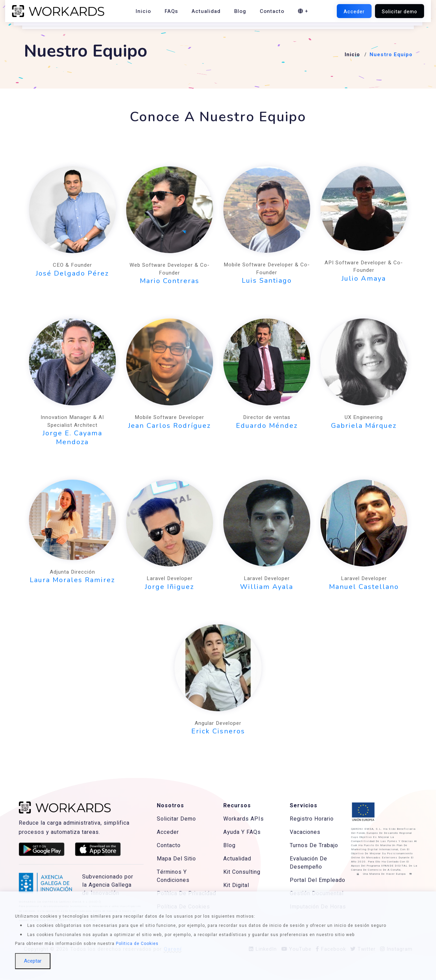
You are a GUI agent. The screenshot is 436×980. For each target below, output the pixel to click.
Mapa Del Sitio (176, 859)
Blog (240, 11)
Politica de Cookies (137, 944)
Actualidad (206, 11)
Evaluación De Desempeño (309, 863)
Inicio (143, 11)
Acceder (168, 832)
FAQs (171, 11)
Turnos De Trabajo (314, 845)
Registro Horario (312, 819)
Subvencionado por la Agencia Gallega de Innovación (108, 885)
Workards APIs (244, 819)
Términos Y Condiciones (173, 876)
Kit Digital (236, 885)
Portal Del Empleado (318, 880)
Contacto (272, 11)
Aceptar (33, 961)
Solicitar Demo (176, 819)
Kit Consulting (242, 872)
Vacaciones (305, 832)
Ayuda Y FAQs (242, 832)
